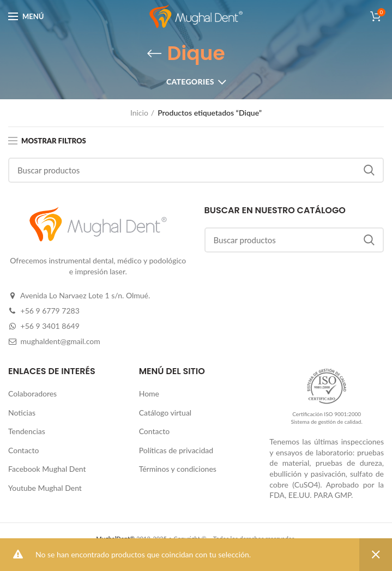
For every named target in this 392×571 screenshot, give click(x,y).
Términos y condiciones (178, 469)
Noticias (22, 413)
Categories (190, 82)
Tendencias (27, 431)
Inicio (139, 113)
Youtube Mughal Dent (45, 488)
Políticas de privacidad (176, 450)
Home (149, 393)
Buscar (369, 170)
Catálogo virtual (165, 413)
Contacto (23, 450)
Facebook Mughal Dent (47, 469)
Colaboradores (32, 393)
